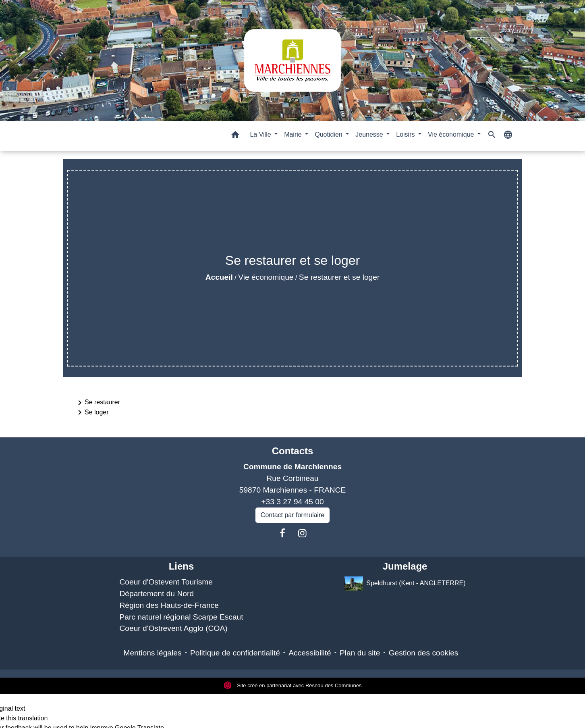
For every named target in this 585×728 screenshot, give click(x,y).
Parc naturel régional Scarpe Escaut (181, 617)
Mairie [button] (294, 134)
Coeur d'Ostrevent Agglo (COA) (173, 628)
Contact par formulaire (292, 515)
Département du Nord (157, 594)
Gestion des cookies (424, 653)
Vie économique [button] (452, 134)
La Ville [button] (261, 134)
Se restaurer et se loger (339, 277)
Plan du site (360, 653)
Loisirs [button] (406, 134)
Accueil (219, 277)
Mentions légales (153, 653)
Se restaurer (97, 403)
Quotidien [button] (329, 134)
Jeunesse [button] (370, 134)
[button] (235, 136)
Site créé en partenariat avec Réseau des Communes (293, 685)
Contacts (293, 451)
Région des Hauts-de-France (169, 605)
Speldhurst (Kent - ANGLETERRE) (405, 583)
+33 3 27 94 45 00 (292, 502)
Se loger (92, 412)
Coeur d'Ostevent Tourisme (166, 582)
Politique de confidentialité (235, 653)
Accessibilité (310, 653)
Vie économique (266, 277)
